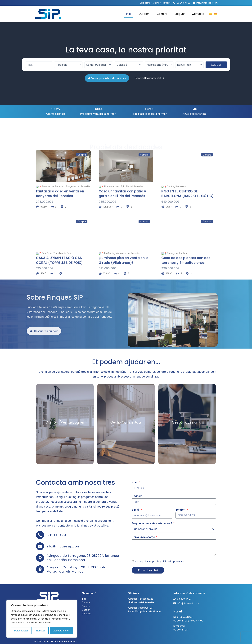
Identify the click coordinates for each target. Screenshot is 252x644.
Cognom (137, 496)
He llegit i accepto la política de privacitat (159, 561)
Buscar (216, 65)
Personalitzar (21, 631)
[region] (42, 619)
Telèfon (181, 510)
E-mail (136, 510)
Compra (162, 14)
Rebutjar (41, 631)
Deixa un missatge (144, 537)
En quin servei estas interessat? (152, 523)
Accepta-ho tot (61, 631)
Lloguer (180, 14)
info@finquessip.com (63, 546)
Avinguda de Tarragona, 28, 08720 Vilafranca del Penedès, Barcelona (83, 558)
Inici (129, 14)
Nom (135, 482)
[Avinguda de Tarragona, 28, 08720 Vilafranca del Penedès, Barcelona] (40, 558)
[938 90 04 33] (40, 535)
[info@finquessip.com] (40, 546)
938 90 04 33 (56, 535)
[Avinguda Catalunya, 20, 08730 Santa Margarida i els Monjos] (40, 569)
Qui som (144, 14)
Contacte (198, 14)
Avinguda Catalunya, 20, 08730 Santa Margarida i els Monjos (76, 569)
